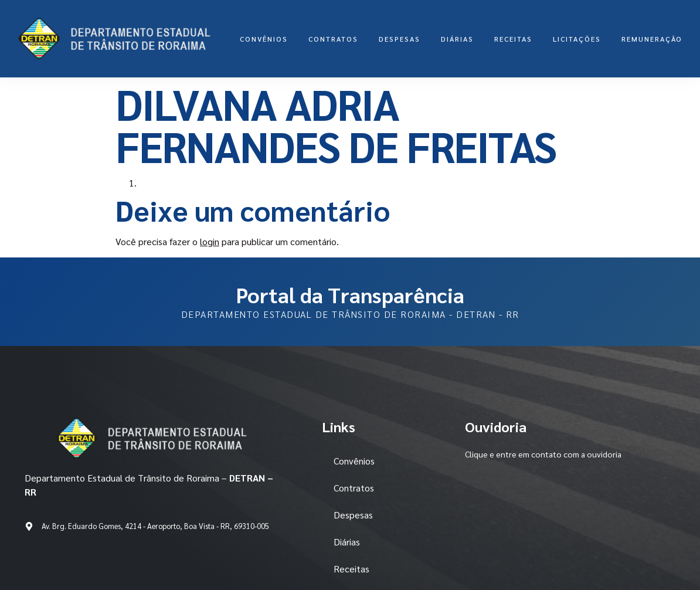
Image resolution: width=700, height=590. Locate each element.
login (210, 241)
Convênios (264, 39)
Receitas (513, 39)
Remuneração (652, 39)
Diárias (457, 39)
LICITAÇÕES (577, 39)
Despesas (400, 39)
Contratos (333, 39)
